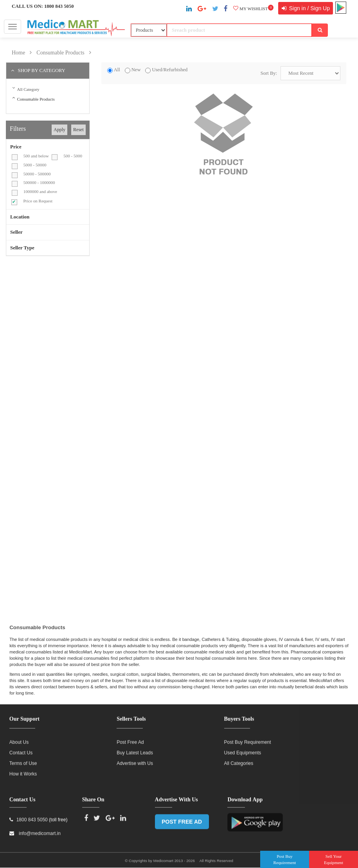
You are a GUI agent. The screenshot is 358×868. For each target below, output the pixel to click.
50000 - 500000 (37, 174)
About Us (19, 739)
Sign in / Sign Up (309, 8)
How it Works (23, 771)
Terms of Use (23, 760)
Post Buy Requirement (248, 739)
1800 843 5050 (59, 6)
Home (18, 53)
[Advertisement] (72, 319)
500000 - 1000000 (39, 182)
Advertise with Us (135, 760)
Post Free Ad (130, 739)
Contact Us (21, 749)
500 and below (36, 156)
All (117, 70)
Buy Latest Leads (135, 749)
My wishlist (253, 9)
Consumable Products (60, 53)
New (136, 70)
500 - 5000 (73, 156)
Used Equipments (243, 749)
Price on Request (38, 201)
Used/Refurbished (170, 70)
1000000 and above (40, 191)
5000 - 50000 (35, 165)
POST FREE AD (182, 818)
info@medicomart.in (39, 830)
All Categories (239, 760)
